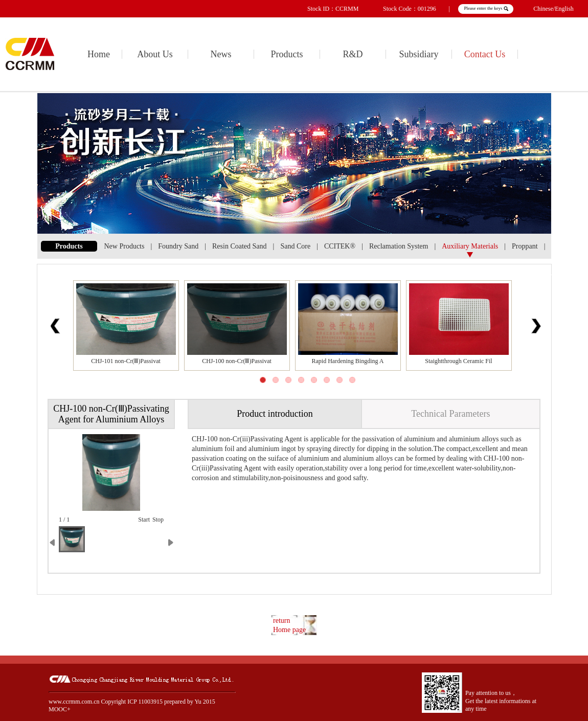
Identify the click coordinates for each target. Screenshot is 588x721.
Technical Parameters (450, 414)
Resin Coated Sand (240, 246)
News (221, 54)
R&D (353, 54)
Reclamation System (399, 246)
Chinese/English (553, 9)
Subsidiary (419, 54)
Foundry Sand (178, 246)
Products (287, 54)
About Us (155, 54)
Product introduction (275, 414)
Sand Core (295, 246)
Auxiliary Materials (470, 246)
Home (99, 54)
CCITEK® (340, 246)
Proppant (525, 246)
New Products (125, 246)
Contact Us (485, 54)
